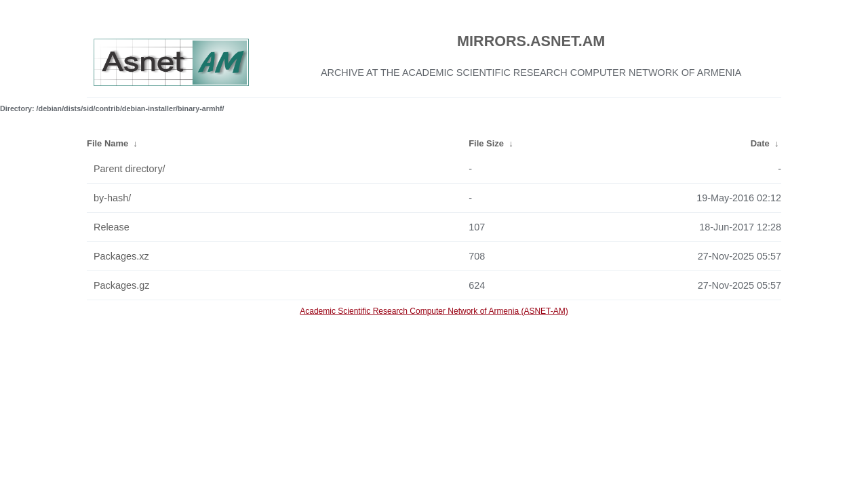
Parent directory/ (130, 169)
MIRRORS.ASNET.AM (531, 41)
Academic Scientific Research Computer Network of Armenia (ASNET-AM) (434, 311)
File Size (486, 143)
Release (112, 227)
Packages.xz (121, 256)
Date (760, 143)
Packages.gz (121, 285)
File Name (107, 143)
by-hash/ (112, 198)
